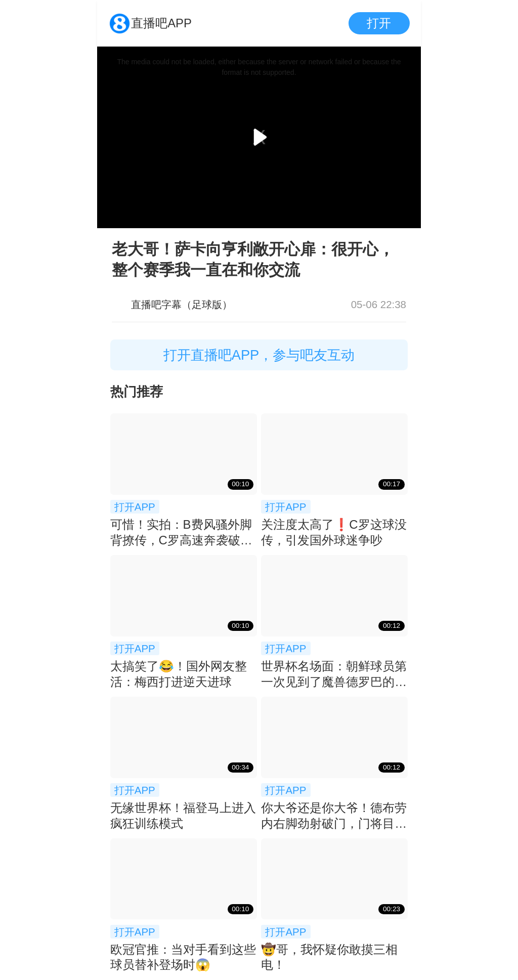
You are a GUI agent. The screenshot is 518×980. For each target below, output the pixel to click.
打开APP (135, 507)
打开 (379, 23)
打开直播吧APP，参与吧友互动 (259, 355)
